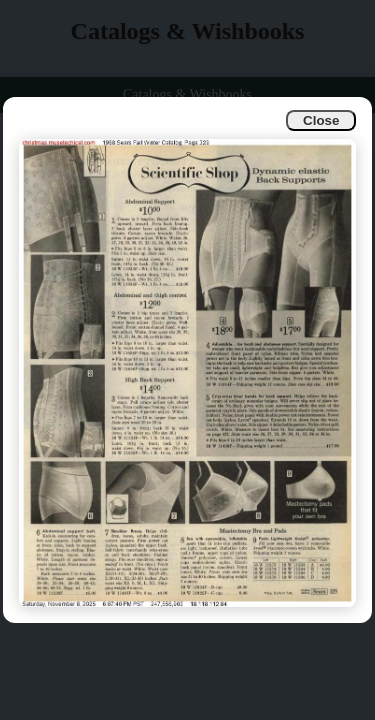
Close (321, 120)
